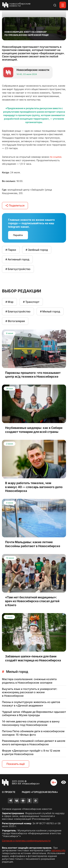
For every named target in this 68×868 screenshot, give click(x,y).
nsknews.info (58, 850)
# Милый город (50, 311)
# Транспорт (31, 302)
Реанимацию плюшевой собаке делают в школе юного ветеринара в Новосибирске (34, 743)
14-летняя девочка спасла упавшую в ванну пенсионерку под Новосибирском (31, 723)
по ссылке (56, 157)
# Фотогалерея (15, 321)
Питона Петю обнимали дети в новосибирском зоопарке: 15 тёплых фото (33, 733)
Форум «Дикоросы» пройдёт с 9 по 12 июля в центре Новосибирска (31, 752)
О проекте (9, 792)
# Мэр (9, 302)
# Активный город (17, 259)
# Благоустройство (18, 269)
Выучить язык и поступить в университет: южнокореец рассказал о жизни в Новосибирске (30, 692)
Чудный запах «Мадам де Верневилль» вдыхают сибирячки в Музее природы (34, 714)
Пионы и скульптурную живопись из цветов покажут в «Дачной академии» (31, 704)
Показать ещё (16, 764)
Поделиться (15, 205)
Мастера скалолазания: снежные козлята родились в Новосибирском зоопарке (29, 681)
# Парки (11, 250)
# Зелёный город (37, 250)
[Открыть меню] (63, 5)
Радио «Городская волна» (40, 792)
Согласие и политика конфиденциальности (26, 841)
